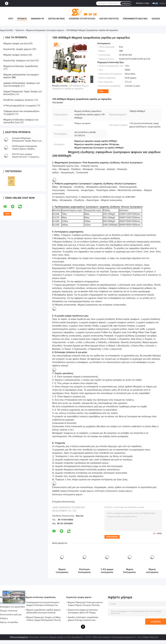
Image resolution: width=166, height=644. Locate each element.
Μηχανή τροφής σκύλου (16, 55)
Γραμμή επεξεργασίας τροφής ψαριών (77, 491)
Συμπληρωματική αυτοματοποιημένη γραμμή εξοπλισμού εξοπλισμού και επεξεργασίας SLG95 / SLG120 (43, 604)
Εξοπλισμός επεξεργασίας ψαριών (67, 495)
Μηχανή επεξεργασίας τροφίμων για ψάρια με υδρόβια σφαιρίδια (152, 571)
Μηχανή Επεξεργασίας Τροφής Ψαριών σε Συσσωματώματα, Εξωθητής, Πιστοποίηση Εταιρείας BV (130, 571)
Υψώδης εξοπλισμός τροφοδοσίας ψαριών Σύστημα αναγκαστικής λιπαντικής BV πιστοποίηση (83, 619)
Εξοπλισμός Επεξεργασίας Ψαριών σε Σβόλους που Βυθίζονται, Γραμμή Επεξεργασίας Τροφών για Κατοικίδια (84, 571)
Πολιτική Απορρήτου (19, 637)
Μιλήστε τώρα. (143, 3)
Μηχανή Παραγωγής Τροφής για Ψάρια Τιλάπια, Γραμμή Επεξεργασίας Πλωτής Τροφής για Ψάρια (44, 619)
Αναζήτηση (126, 3)
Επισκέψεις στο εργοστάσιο (82, 19)
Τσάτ (101, 91)
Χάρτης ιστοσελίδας (9, 622)
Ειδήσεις (156, 19)
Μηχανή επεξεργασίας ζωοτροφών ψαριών (45, 30)
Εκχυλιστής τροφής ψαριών (18, 49)
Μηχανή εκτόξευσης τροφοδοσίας (21, 66)
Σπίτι (11, 19)
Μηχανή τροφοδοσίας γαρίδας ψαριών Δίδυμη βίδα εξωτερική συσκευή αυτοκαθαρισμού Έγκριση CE (43, 612)
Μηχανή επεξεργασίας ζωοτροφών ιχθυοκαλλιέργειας (62, 571)
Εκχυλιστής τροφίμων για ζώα (19, 61)
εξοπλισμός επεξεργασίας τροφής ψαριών (113, 491)
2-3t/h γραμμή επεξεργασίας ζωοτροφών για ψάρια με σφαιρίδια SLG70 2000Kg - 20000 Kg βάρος (107, 571)
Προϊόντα (22, 19)
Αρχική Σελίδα (6, 30)
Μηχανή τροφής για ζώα (16, 43)
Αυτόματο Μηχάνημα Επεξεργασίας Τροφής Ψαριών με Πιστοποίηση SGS (27, 141)
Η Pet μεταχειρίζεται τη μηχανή (20, 106)
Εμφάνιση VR (37, 19)
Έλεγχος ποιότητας (109, 19)
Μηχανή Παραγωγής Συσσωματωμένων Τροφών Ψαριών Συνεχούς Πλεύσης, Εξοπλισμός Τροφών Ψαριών (85, 604)
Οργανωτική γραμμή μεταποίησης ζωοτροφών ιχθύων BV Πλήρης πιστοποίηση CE (83, 612)
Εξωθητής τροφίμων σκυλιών (18, 100)
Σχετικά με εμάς (56, 19)
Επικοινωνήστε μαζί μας (135, 19)
